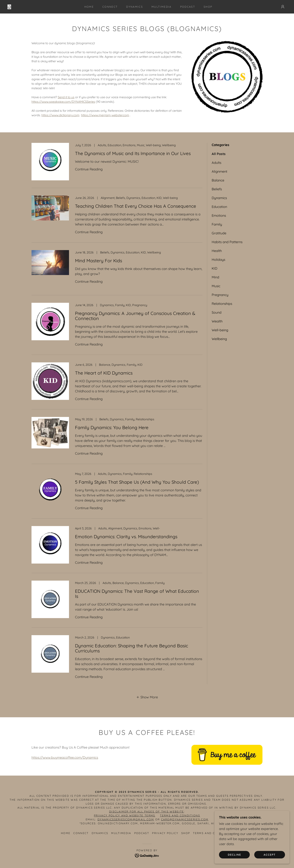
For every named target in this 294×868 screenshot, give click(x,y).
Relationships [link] (222, 304)
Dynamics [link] (219, 198)
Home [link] (89, 7)
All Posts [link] (219, 154)
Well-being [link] (220, 330)
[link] (9, 6)
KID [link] (214, 268)
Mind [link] (215, 277)
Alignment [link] (219, 171)
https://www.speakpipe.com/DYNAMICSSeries (63, 102)
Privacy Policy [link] (165, 833)
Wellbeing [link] (219, 339)
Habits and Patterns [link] (227, 242)
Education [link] (219, 207)
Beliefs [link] (217, 189)
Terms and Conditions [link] (213, 833)
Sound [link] (217, 312)
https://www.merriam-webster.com (105, 115)
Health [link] (217, 251)
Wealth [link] (217, 321)
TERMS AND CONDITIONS (180, 816)
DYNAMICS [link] (135, 7)
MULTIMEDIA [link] (161, 7)
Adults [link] (216, 163)
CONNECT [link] (110, 7)
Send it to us (66, 97)
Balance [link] (218, 180)
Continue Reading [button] (89, 169)
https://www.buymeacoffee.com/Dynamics (65, 757)
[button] (283, 7)
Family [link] (217, 224)
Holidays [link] (218, 260)
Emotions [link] (219, 216)
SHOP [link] (208, 7)
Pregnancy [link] (220, 295)
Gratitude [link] (219, 233)
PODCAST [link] (188, 7)
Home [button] (66, 833)
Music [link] (216, 286)
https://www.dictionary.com (60, 115)
